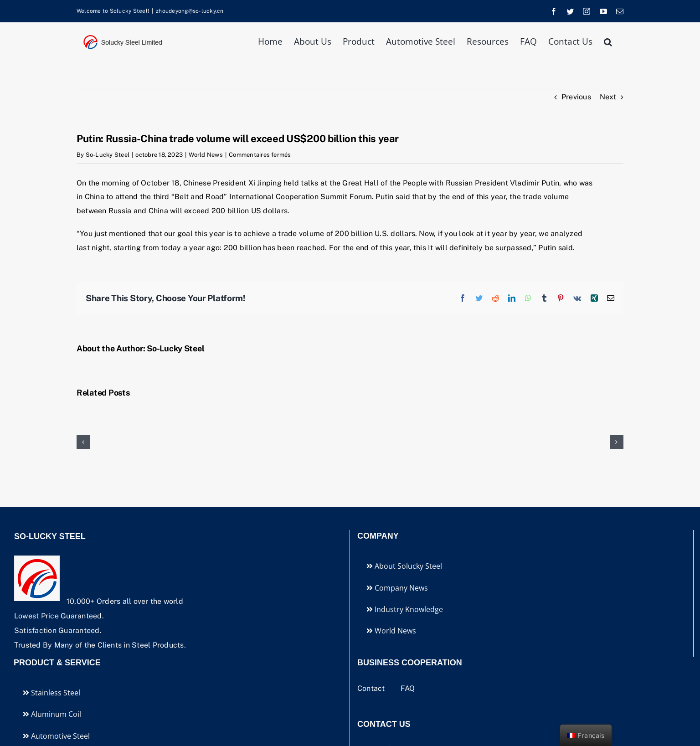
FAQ (408, 688)
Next (608, 97)
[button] (608, 41)
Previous (576, 97)
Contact (372, 688)
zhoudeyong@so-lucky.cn (190, 11)
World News (206, 155)
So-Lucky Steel (108, 155)
